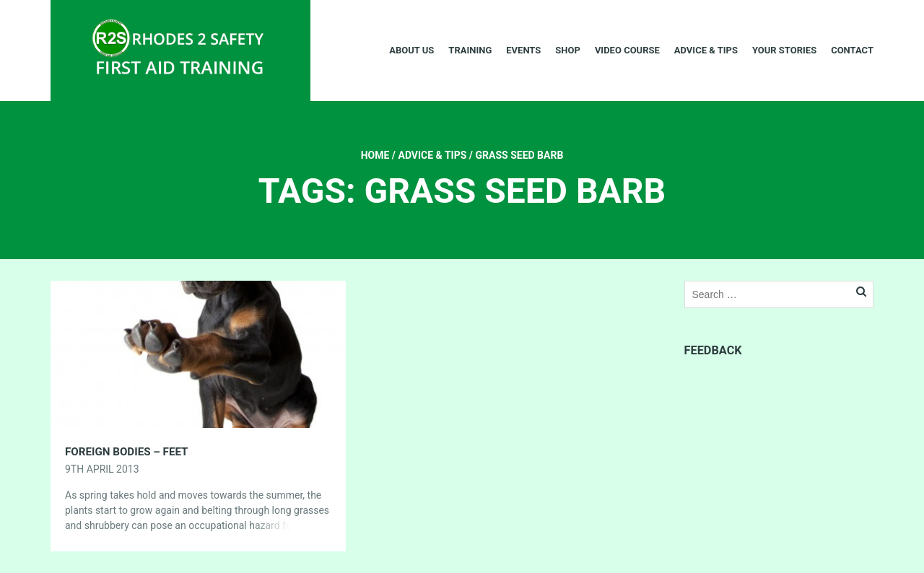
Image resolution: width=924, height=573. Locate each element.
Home (375, 155)
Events (523, 50)
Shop (568, 50)
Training (470, 50)
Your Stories (784, 50)
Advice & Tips (706, 50)
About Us (411, 50)
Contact (852, 50)
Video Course (627, 50)
